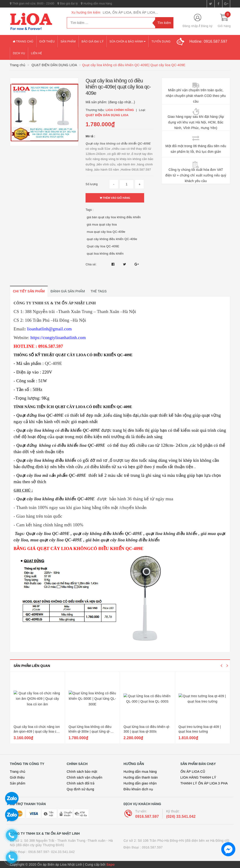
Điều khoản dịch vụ (138, 789)
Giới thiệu (47, 42)
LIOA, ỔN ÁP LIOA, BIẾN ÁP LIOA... (130, 12)
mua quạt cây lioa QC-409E (56, 540)
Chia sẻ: (91, 264)
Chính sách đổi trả (81, 783)
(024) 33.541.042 (181, 816)
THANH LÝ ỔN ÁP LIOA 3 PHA (204, 783)
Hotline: (208, 41)
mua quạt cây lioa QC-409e (106, 232)
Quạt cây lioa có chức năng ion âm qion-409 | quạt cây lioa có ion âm (37, 731)
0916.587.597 (147, 816)
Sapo (111, 864)
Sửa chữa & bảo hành (127, 42)
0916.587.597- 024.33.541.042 (51, 852)
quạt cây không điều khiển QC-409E (108, 533)
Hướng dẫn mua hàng (96, 4)
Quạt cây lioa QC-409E (103, 246)
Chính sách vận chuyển (85, 777)
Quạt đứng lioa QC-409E (40, 415)
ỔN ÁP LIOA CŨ (193, 772)
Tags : (90, 210)
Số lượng (92, 184)
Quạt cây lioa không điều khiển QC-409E (55, 499)
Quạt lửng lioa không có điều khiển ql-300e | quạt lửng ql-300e (90, 731)
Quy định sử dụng (81, 789)
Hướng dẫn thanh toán (141, 777)
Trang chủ (23, 42)
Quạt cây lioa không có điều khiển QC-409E (58, 430)
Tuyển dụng (161, 42)
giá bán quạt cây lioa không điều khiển (114, 217)
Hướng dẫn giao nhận (140, 783)
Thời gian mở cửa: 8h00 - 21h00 (32, 4)
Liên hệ (36, 53)
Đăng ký (207, 26)
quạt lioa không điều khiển (105, 254)
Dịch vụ (19, 53)
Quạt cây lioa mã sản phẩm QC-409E (51, 475)
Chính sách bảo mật (82, 772)
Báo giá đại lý (68, 4)
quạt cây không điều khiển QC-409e (112, 239)
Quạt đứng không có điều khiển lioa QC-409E (61, 445)
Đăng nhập (190, 26)
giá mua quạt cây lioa (102, 224)
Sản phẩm (68, 42)
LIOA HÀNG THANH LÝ (198, 777)
